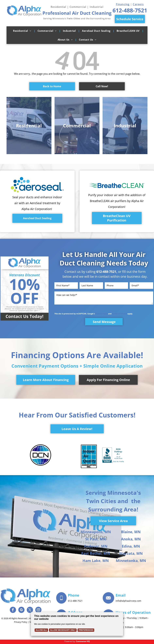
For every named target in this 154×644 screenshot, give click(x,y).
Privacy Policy (101, 314)
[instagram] (38, 610)
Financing (123, 4)
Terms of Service (119, 314)
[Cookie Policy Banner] (77, 624)
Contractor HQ (83, 641)
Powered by (70, 641)
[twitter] (30, 610)
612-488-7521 (106, 272)
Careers (138, 4)
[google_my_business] (21, 610)
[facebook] (13, 610)
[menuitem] (23, 31)
